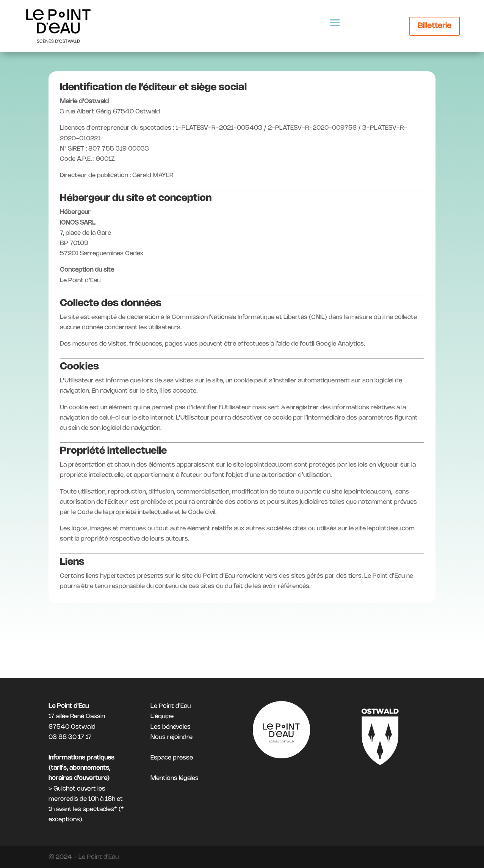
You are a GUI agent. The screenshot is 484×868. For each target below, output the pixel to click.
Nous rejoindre (172, 737)
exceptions (64, 820)
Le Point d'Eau (171, 706)
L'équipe (162, 716)
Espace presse (172, 758)
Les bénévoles (171, 727)
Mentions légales (175, 779)
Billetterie (435, 26)
